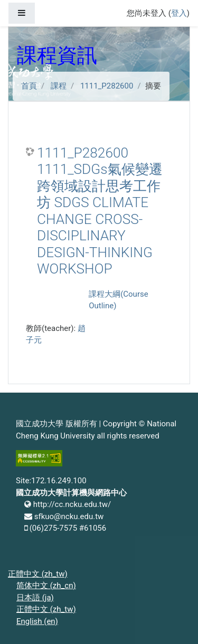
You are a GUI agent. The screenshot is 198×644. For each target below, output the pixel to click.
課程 (59, 86)
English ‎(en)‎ (37, 621)
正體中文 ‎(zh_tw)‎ (38, 574)
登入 (179, 13)
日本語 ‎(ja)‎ (35, 598)
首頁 (29, 86)
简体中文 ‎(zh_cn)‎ (46, 586)
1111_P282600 (107, 86)
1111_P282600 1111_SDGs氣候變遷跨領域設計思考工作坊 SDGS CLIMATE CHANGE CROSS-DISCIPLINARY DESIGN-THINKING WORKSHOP (100, 211)
